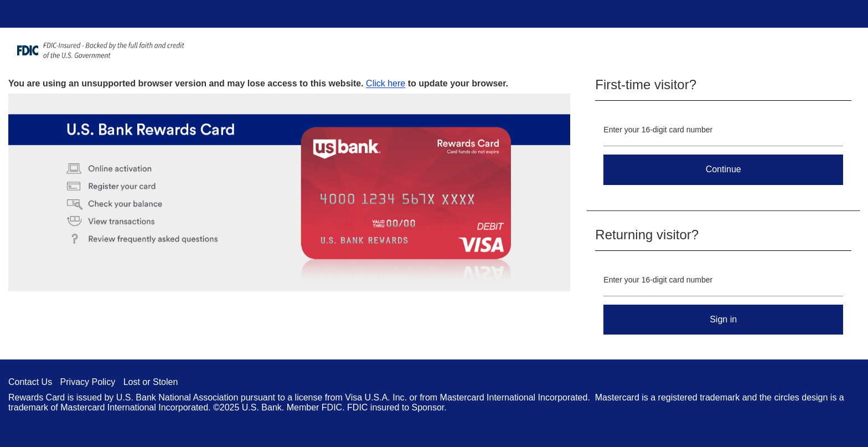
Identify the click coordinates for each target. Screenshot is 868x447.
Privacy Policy (88, 382)
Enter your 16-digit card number (658, 130)
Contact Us (30, 382)
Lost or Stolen (151, 382)
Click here (386, 83)
